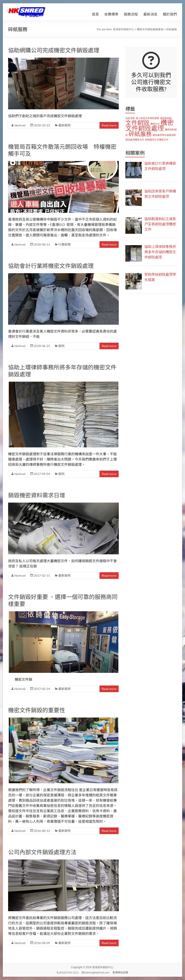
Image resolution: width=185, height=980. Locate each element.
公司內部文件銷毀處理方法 (42, 852)
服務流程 (131, 14)
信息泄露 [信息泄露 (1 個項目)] (130, 118)
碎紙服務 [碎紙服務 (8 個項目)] (140, 134)
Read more (109, 125)
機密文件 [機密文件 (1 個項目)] (155, 124)
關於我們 (170, 14)
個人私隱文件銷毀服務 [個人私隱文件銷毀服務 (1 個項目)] (147, 118)
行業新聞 (64, 244)
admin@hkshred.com (96, 972)
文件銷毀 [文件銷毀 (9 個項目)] (137, 123)
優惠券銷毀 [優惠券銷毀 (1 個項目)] (166, 118)
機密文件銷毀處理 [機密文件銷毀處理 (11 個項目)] (149, 125)
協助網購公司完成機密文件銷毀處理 (54, 50)
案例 (61, 346)
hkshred (20, 125)
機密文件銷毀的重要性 (37, 710)
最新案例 (64, 125)
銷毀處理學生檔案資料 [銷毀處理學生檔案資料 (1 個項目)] (165, 135)
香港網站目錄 (120, 972)
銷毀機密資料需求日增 (37, 495)
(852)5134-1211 (68, 972)
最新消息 (150, 14)
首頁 (95, 14)
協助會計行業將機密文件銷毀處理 (51, 266)
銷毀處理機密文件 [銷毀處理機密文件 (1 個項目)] (135, 140)
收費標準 (111, 14)
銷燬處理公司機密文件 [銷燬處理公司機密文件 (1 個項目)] (157, 140)
